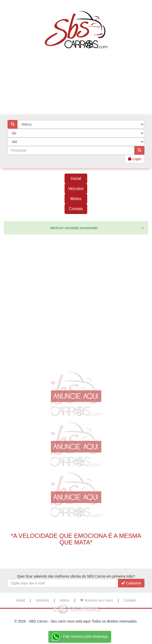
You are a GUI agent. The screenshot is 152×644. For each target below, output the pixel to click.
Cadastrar (131, 583)
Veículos (76, 189)
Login (135, 159)
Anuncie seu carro (97, 600)
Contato (76, 209)
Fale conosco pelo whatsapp (80, 637)
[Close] (143, 228)
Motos (76, 199)
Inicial (76, 178)
